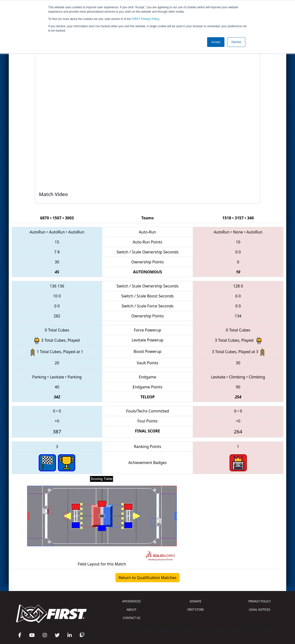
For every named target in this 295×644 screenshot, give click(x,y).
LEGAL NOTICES (260, 610)
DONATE (196, 601)
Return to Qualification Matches (147, 578)
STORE (195, 610)
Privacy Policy (146, 19)
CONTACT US (131, 618)
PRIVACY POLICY (259, 601)
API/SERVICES (131, 601)
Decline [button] (236, 42)
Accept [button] (216, 42)
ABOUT (131, 610)
